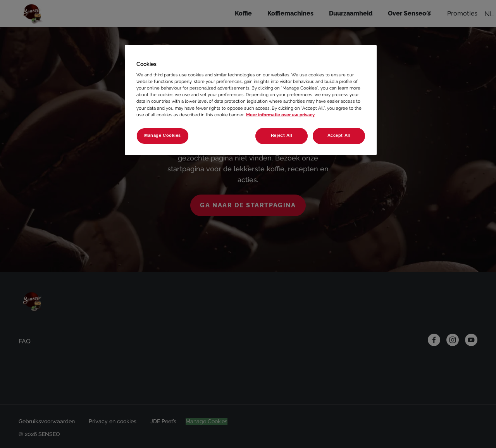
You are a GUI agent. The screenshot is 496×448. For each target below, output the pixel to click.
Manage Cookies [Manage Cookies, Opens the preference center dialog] (163, 136)
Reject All (281, 136)
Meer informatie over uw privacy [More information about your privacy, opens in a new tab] (280, 115)
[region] (251, 100)
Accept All (339, 136)
